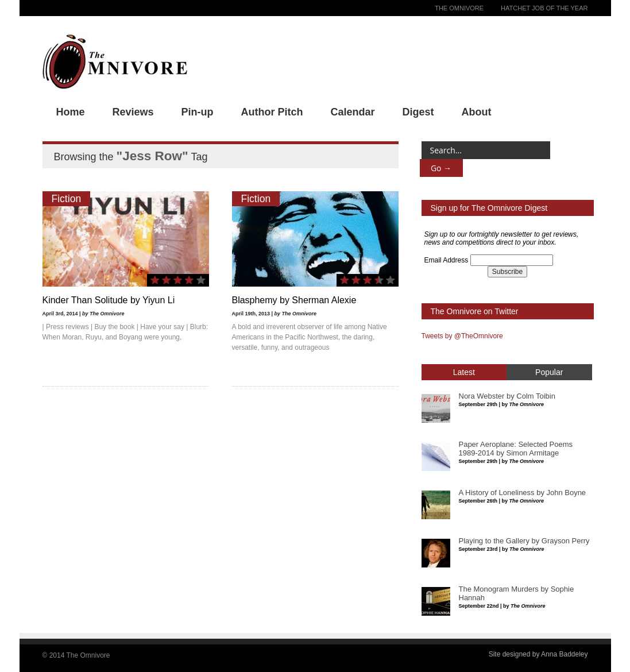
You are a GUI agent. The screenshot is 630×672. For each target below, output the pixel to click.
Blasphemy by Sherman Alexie (294, 300)
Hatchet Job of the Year (544, 8)
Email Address (447, 260)
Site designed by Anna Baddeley (538, 654)
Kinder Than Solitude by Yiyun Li (109, 300)
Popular (549, 372)
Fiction (67, 199)
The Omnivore (459, 8)
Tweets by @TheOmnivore (462, 336)
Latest (464, 372)
